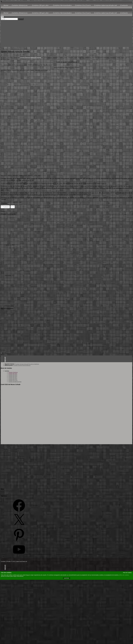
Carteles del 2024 (13, 374)
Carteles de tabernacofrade (15, 382)
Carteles (7, 49)
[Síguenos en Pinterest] (5, 362)
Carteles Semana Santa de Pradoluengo (15, 303)
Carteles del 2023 (13, 375)
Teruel (7, 211)
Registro (7, 492)
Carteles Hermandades (62, 5)
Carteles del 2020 (13, 379)
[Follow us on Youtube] (5, 360)
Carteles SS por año (41, 5)
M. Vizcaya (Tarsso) (7, 55)
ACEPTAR (66, 578)
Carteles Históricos (13, 372)
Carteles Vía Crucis (83, 5)
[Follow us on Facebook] (5, 357)
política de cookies (124, 575)
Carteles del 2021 (13, 378)
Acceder (6, 493)
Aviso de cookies (127, 573)
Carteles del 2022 (13, 376)
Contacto (124, 5)
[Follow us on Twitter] (5, 359)
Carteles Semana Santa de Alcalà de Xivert (16, 242)
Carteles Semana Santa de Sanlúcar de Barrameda (18, 272)
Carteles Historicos (20, 5)
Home (6, 5)
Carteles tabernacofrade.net (106, 5)
